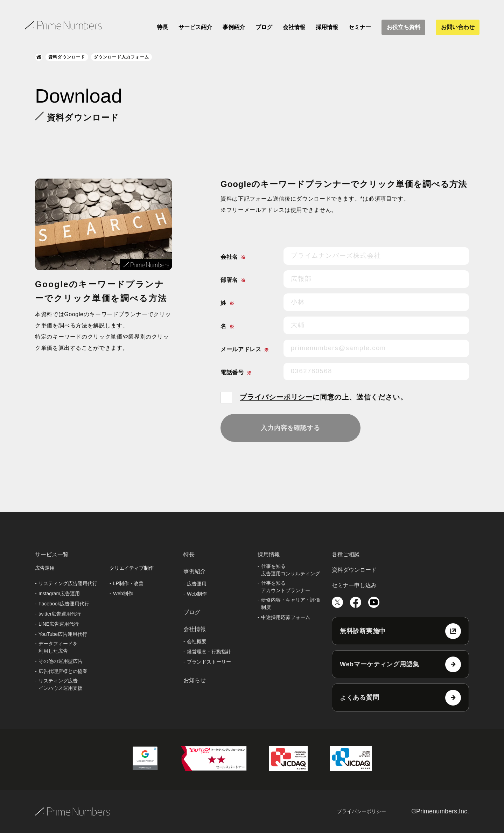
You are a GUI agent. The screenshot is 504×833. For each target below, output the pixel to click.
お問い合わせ (458, 27)
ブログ (264, 27)
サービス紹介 (195, 27)
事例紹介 (234, 27)
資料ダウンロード (67, 57)
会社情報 (294, 27)
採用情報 (327, 27)
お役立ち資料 (404, 27)
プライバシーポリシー (276, 397)
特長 (162, 27)
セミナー (360, 27)
